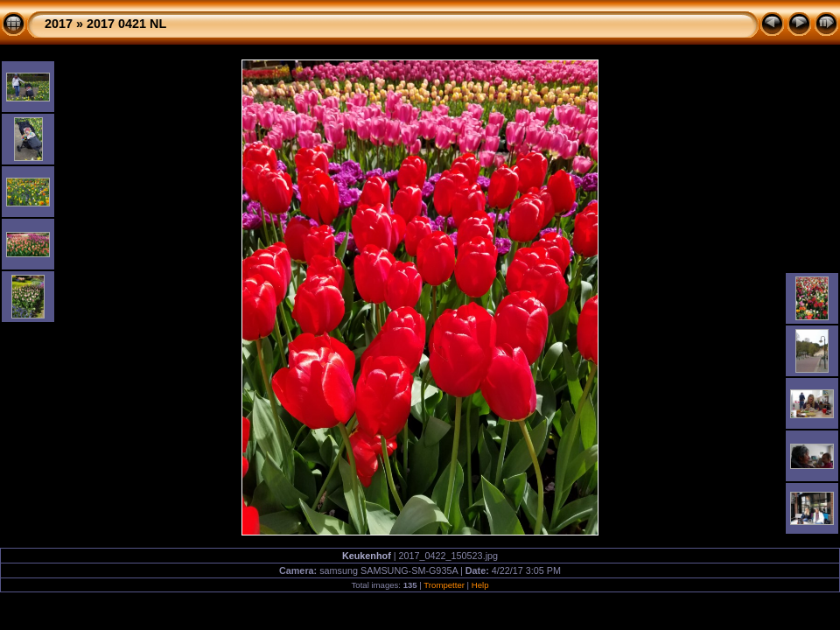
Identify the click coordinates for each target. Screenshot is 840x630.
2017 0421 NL (126, 24)
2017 (59, 24)
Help (480, 585)
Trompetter (444, 585)
